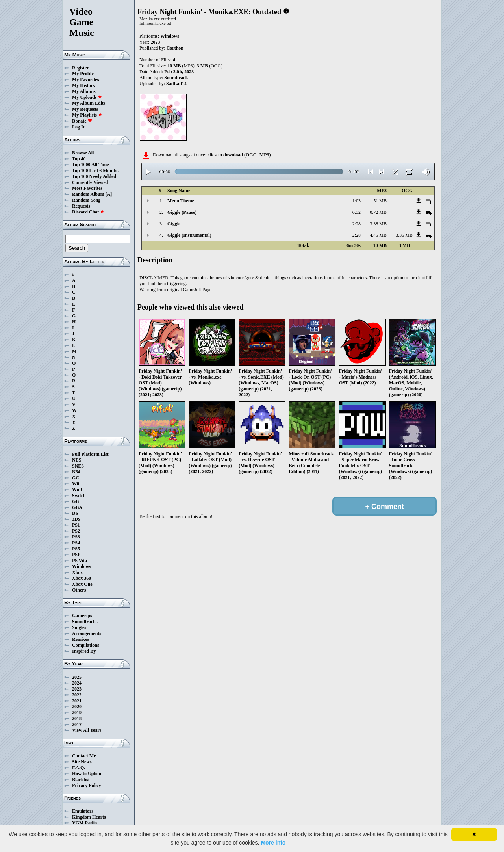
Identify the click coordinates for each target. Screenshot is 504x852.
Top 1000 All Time (90, 165)
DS (75, 513)
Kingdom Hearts (89, 817)
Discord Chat (88, 212)
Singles (79, 627)
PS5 (76, 549)
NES (77, 460)
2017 (77, 724)
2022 (77, 695)
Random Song (86, 200)
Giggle (174, 224)
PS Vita (80, 561)
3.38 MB (378, 224)
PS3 (76, 537)
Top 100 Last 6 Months (95, 171)
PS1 (76, 525)
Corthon (175, 48)
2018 (77, 718)
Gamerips (82, 616)
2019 (77, 713)
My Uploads (87, 97)
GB (75, 501)
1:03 (357, 201)
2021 (77, 701)
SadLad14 (176, 84)
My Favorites (85, 80)
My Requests (85, 109)
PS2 (76, 531)
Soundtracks (85, 622)
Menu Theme (181, 201)
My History (84, 85)
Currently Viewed (90, 182)
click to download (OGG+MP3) (239, 155)
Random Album (88, 194)
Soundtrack (176, 78)
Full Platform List (90, 454)
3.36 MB (404, 235)
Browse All (83, 153)
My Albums (84, 91)
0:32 (357, 212)
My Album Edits (89, 103)
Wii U (78, 490)
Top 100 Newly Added (94, 176)
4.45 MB (378, 235)
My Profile (83, 74)
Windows (82, 566)
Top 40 (79, 159)
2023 (77, 689)
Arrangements (87, 633)
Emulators (83, 811)
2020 (77, 707)
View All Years (87, 730)
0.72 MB (378, 212)
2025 (77, 677)
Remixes (81, 639)
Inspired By (84, 651)
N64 (76, 472)
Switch (79, 496)
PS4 (76, 543)
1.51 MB (378, 201)
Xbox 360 (82, 578)
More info (273, 843)
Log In (79, 127)
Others (79, 590)
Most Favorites (87, 188)
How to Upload (87, 774)
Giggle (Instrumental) (189, 235)
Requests (81, 206)
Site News (82, 762)
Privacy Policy (87, 785)
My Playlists (87, 115)
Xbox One (82, 584)
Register (81, 68)
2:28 (357, 224)
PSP (76, 555)
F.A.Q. (79, 768)
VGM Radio (84, 823)
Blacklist (81, 780)
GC (76, 478)
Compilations (86, 645)
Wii (76, 484)
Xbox (77, 572)
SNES (78, 466)
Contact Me (84, 756)
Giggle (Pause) (182, 212)
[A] (109, 194)
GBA (77, 507)
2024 (77, 683)
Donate (82, 121)
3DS (76, 519)
